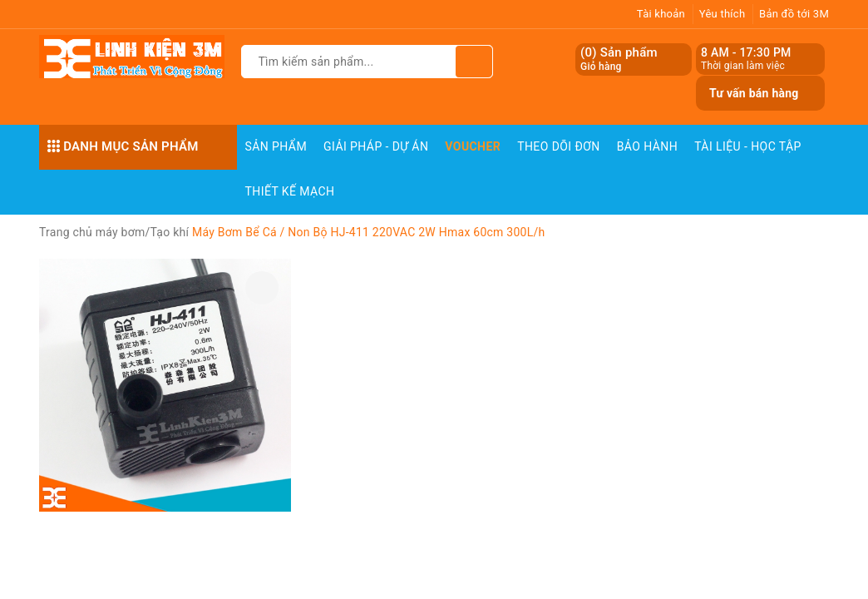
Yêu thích (723, 14)
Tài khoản (661, 14)
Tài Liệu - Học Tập (748, 146)
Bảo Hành (647, 146)
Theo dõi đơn (559, 146)
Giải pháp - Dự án (376, 146)
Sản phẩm (276, 146)
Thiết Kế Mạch (290, 191)
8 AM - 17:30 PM (746, 52)
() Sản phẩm (619, 59)
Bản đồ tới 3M (794, 14)
